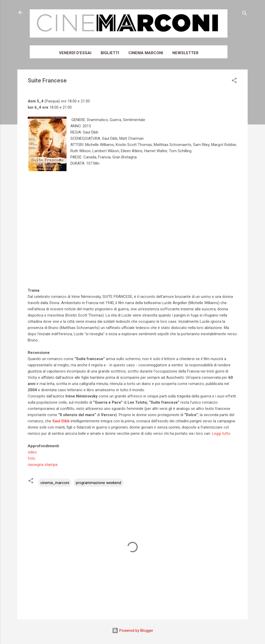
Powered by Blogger (133, 631)
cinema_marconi (55, 483)
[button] (234, 81)
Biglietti (110, 53)
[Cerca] (245, 14)
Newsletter (185, 53)
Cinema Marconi (146, 53)
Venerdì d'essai (75, 53)
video (32, 452)
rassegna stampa (43, 465)
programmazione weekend (98, 483)
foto (31, 458)
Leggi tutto (221, 433)
